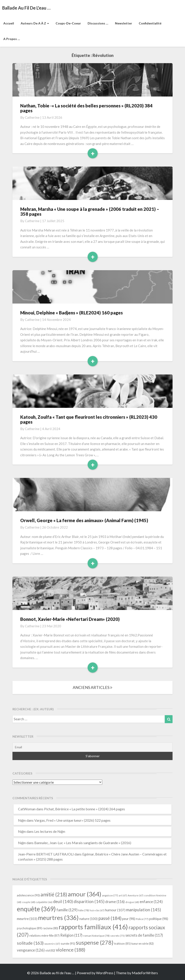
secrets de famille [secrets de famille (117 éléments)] (144, 935)
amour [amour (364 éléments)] (85, 894)
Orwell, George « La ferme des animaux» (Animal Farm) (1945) (84, 520)
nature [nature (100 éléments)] (88, 919)
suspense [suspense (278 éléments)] (95, 942)
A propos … (12, 39)
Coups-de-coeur (68, 23)
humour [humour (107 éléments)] (115, 910)
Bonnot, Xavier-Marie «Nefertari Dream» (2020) (70, 619)
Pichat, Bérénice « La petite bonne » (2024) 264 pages (84, 809)
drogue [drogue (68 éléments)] (132, 902)
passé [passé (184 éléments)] (110, 918)
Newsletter (124, 23)
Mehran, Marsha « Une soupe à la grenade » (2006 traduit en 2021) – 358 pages (90, 211)
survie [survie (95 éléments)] (68, 943)
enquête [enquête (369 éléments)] (36, 909)
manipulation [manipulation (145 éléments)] (144, 910)
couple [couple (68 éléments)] (29, 902)
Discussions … (98, 23)
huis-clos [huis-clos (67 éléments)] (97, 910)
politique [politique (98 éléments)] (159, 919)
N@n (22, 820)
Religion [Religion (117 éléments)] (71, 935)
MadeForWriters (145, 973)
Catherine (32, 117)
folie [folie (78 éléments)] (84, 910)
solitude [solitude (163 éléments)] (30, 943)
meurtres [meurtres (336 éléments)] (58, 918)
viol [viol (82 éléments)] (50, 950)
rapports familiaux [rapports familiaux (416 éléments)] (93, 927)
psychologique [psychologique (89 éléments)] (29, 928)
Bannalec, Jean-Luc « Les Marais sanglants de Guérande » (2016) (83, 843)
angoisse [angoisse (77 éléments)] (110, 895)
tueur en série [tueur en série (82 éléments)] (143, 944)
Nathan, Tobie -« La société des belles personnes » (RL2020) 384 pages (86, 108)
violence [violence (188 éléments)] (71, 950)
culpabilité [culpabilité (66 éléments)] (44, 902)
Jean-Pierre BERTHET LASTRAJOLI (46, 854)
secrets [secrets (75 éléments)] (118, 936)
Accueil (9, 23)
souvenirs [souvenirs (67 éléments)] (52, 944)
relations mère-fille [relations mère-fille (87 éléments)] (44, 936)
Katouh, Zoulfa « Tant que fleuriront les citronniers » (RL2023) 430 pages (89, 419)
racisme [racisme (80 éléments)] (50, 928)
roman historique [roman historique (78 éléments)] (96, 936)
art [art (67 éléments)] (123, 895)
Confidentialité (150, 23)
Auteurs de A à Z (35, 23)
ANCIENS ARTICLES (92, 687)
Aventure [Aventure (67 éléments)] (136, 895)
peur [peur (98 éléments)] (129, 919)
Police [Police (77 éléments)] (142, 919)
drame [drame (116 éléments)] (115, 902)
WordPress (105, 973)
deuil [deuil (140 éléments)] (63, 902)
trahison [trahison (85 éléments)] (122, 944)
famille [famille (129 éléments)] (67, 910)
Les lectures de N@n (50, 831)
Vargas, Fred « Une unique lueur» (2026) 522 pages (72, 820)
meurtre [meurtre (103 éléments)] (27, 919)
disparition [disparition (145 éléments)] (89, 902)
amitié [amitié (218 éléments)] (54, 894)
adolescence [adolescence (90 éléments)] (28, 895)
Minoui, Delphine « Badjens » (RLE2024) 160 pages (72, 313)
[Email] (92, 747)
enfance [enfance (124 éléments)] (151, 902)
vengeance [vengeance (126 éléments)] (31, 950)
